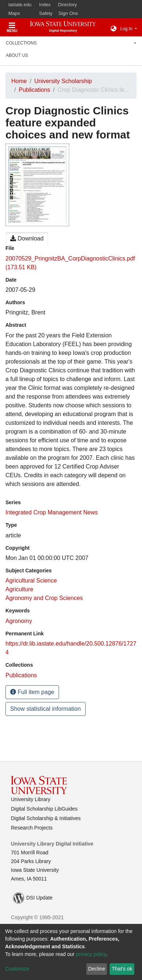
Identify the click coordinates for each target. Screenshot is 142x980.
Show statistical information (46, 709)
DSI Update (33, 898)
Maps (14, 13)
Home (19, 81)
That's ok (122, 969)
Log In (127, 29)
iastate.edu (20, 5)
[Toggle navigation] (12, 26)
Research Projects (32, 828)
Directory (67, 5)
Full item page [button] (32, 692)
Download (27, 238)
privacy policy (91, 954)
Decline (97, 969)
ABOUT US (17, 55)
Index (45, 5)
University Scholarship (63, 81)
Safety (46, 13)
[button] (114, 29)
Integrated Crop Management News (52, 512)
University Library (31, 799)
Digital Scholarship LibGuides (44, 809)
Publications (34, 90)
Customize (17, 969)
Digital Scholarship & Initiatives (46, 818)
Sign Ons (68, 13)
